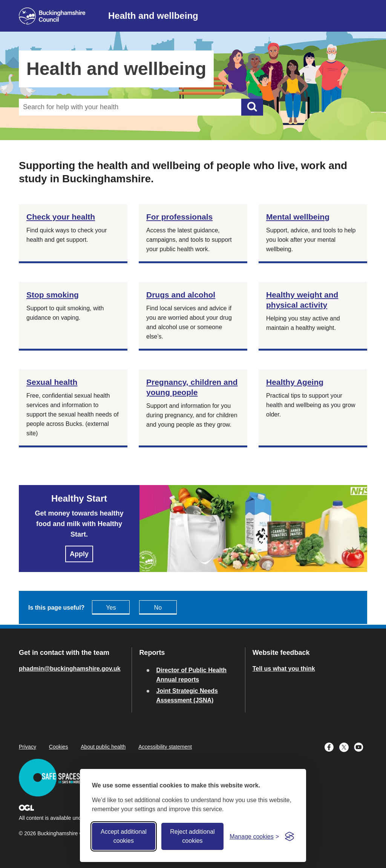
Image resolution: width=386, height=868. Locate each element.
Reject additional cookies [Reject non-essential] (192, 836)
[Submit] (252, 107)
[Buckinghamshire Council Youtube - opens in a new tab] (361, 746)
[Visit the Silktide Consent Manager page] (289, 836)
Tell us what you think (284, 669)
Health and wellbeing (153, 16)
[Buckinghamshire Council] (52, 16)
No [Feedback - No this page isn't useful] (158, 608)
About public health (103, 747)
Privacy (28, 747)
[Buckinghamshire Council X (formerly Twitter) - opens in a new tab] (347, 746)
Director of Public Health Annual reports (191, 675)
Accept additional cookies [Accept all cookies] (124, 836)
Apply (79, 554)
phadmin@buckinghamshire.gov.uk (70, 669)
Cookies (59, 747)
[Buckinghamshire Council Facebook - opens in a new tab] (332, 746)
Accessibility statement (165, 747)
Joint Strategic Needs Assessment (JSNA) (187, 696)
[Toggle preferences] (254, 837)
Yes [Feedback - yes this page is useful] (111, 608)
